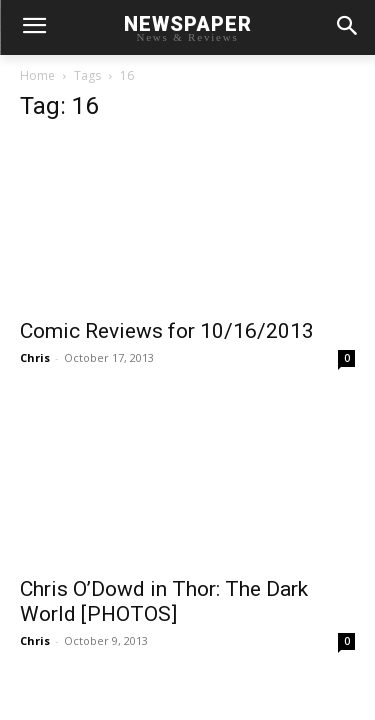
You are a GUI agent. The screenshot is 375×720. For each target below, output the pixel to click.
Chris (35, 357)
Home (37, 75)
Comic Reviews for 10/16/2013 (167, 331)
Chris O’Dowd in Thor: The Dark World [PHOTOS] (164, 601)
